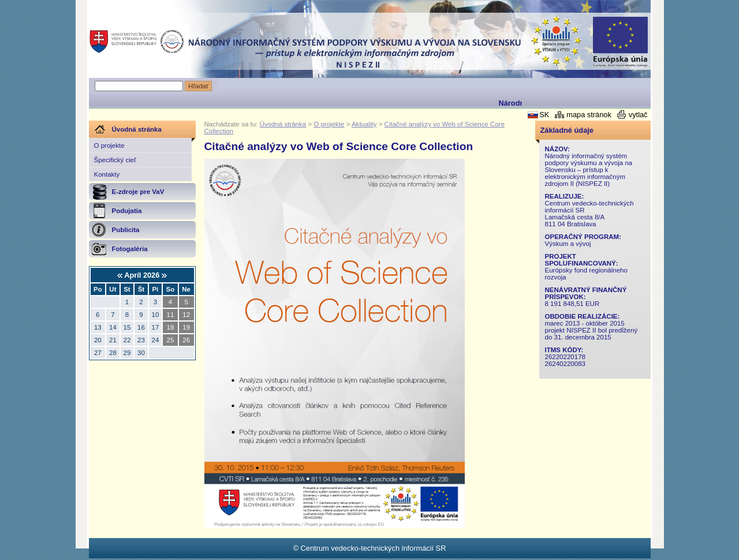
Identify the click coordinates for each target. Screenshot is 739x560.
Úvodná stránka (283, 124)
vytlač (638, 115)
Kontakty (107, 174)
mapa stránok (589, 115)
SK (544, 115)
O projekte (109, 145)
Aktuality (364, 124)
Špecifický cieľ (115, 160)
